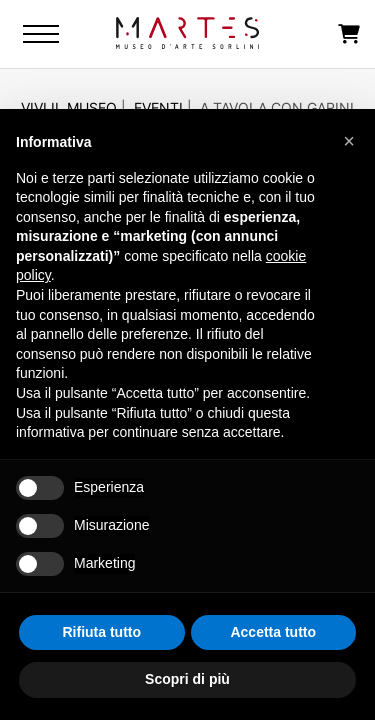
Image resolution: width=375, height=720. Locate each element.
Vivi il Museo (69, 107)
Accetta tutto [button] (273, 632)
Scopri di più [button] (187, 679)
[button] (349, 141)
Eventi (158, 107)
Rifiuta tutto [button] (101, 632)
